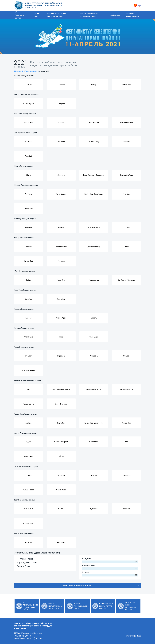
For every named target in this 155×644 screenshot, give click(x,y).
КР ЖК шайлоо (37, 15)
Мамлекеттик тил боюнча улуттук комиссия (106, 606)
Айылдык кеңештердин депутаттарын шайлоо (88, 15)
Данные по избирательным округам (101, 585)
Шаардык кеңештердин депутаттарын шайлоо (56, 15)
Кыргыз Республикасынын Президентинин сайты (30, 606)
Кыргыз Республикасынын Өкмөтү (81, 606)
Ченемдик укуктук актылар (132, 15)
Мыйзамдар (115, 15)
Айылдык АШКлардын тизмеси (26, 71)
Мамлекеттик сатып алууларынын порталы (130, 606)
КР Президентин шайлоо (20, 15)
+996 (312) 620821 (34, 638)
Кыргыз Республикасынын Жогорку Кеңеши (56, 606)
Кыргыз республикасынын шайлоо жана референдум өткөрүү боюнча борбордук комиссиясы (44, 5)
